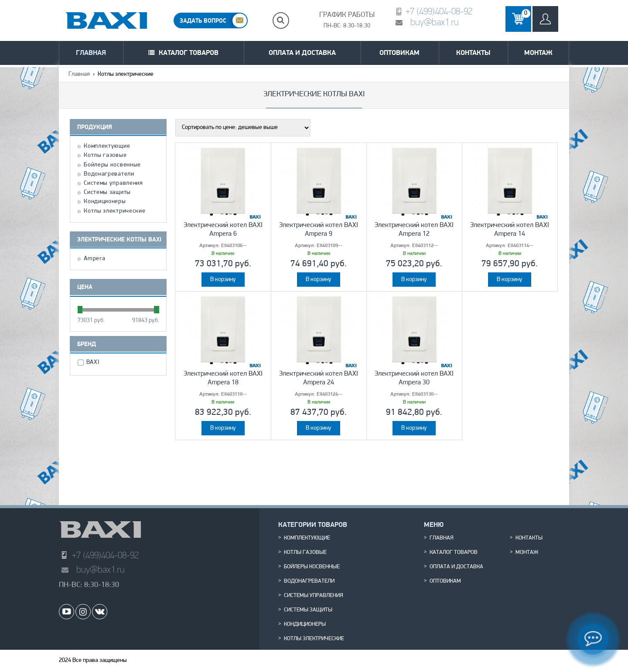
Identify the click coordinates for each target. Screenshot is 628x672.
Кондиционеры (105, 202)
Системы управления (113, 183)
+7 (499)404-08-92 (439, 11)
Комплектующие (107, 146)
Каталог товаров (189, 53)
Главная (91, 53)
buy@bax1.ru (435, 22)
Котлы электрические (114, 211)
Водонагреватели (109, 174)
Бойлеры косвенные (112, 165)
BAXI (94, 363)
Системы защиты (107, 193)
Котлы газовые (105, 156)
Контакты (473, 53)
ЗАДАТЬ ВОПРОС (203, 20)
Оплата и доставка (302, 53)
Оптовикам (399, 53)
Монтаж (538, 53)
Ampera (94, 259)
